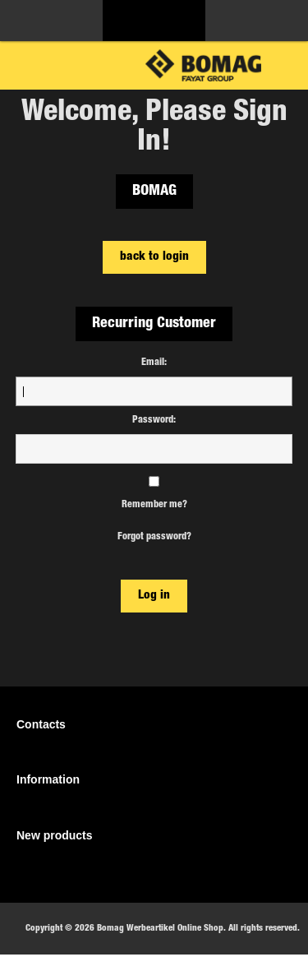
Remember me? (154, 505)
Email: (154, 363)
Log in (154, 596)
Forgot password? (154, 537)
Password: (154, 420)
